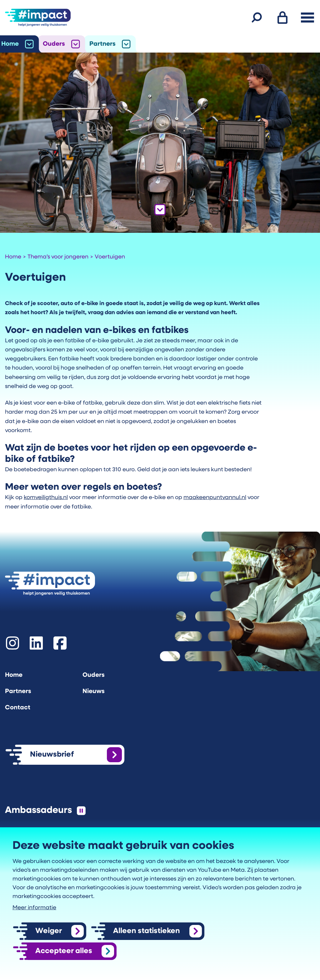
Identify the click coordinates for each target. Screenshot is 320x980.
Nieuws (94, 692)
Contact (18, 708)
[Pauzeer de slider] (81, 811)
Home (10, 44)
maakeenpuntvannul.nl (215, 498)
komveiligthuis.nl (46, 498)
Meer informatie (34, 908)
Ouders (54, 44)
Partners (102, 44)
